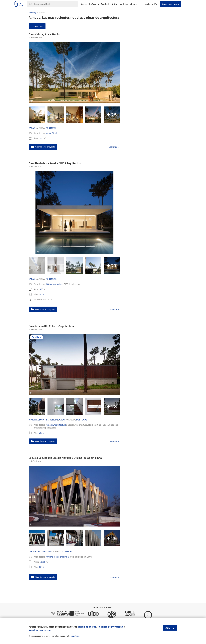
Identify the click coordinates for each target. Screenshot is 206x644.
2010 (41, 567)
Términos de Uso (87, 627)
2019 (41, 294)
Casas (32, 128)
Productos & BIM (109, 4)
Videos (133, 4)
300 (41, 289)
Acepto (170, 628)
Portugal (51, 128)
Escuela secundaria (40, 552)
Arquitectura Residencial (43, 420)
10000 (42, 562)
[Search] (56, 4)
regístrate (75, 636)
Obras (84, 4)
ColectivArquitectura (56, 425)
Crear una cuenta (170, 4)
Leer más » (114, 147)
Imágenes (94, 4)
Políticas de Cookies (40, 630)
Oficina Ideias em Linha (58, 557)
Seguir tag (37, 26)
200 (41, 138)
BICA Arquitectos (54, 284)
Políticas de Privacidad (110, 627)
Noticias (124, 4)
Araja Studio (52, 133)
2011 (41, 433)
